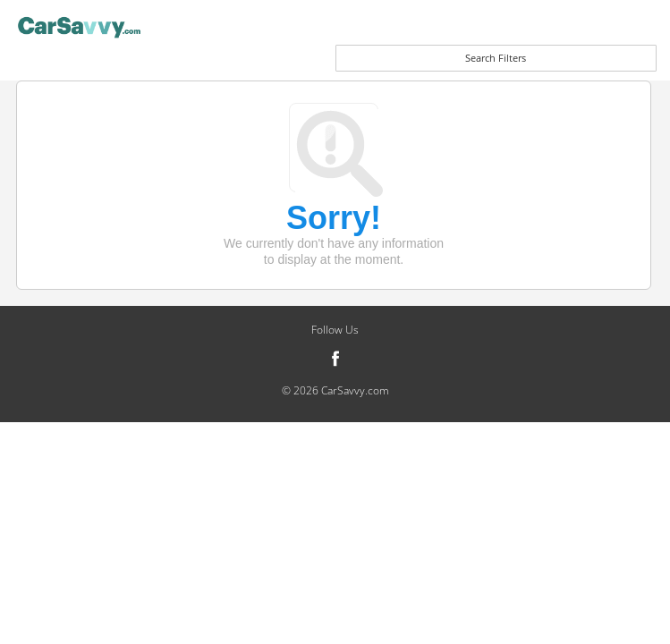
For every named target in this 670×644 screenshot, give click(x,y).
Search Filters (496, 58)
